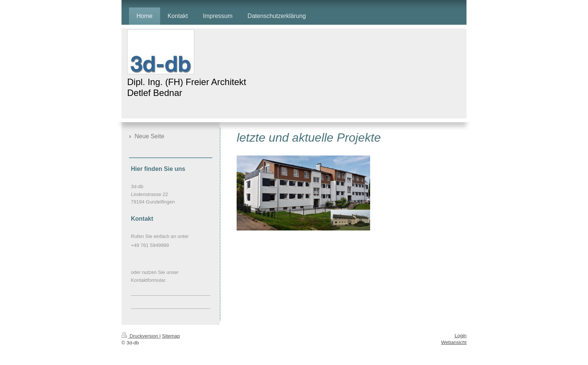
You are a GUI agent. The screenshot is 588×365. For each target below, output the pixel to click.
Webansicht (454, 342)
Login (460, 336)
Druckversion (140, 336)
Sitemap (171, 336)
